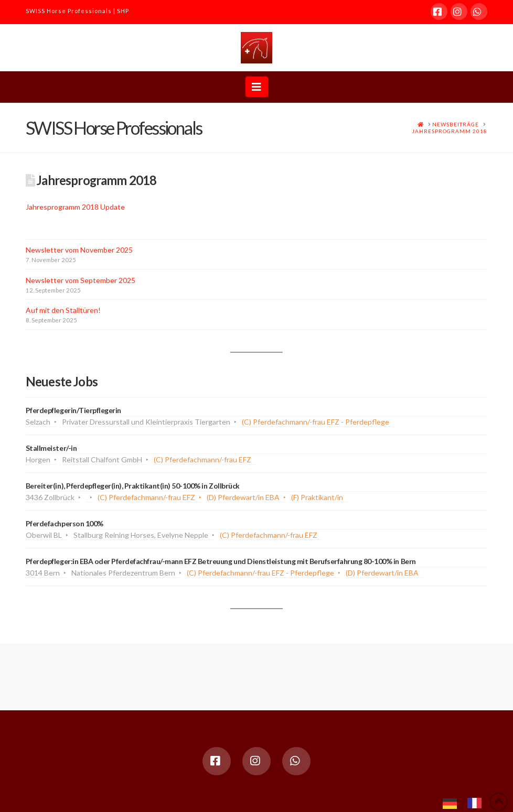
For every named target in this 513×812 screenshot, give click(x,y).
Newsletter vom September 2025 (81, 280)
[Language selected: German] (467, 802)
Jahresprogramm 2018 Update (75, 207)
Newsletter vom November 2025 (79, 250)
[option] (477, 803)
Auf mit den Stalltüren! (63, 310)
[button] (257, 87)
